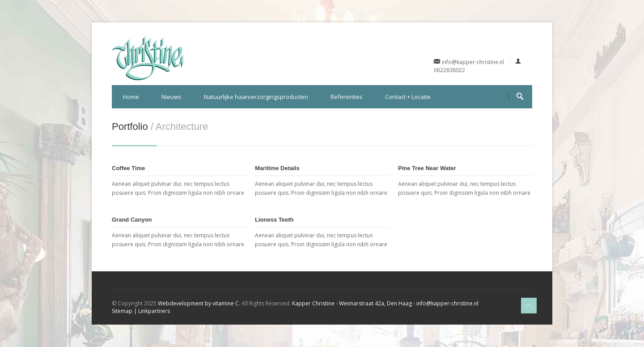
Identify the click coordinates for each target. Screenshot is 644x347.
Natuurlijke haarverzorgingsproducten (256, 97)
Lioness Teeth (274, 220)
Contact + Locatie (408, 97)
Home (131, 97)
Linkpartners (154, 311)
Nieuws (172, 97)
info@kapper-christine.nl (473, 62)
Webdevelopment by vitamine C (198, 303)
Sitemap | (125, 311)
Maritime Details (277, 168)
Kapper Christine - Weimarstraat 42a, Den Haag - (354, 303)
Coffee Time (128, 168)
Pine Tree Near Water (427, 168)
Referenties (347, 97)
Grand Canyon (132, 220)
